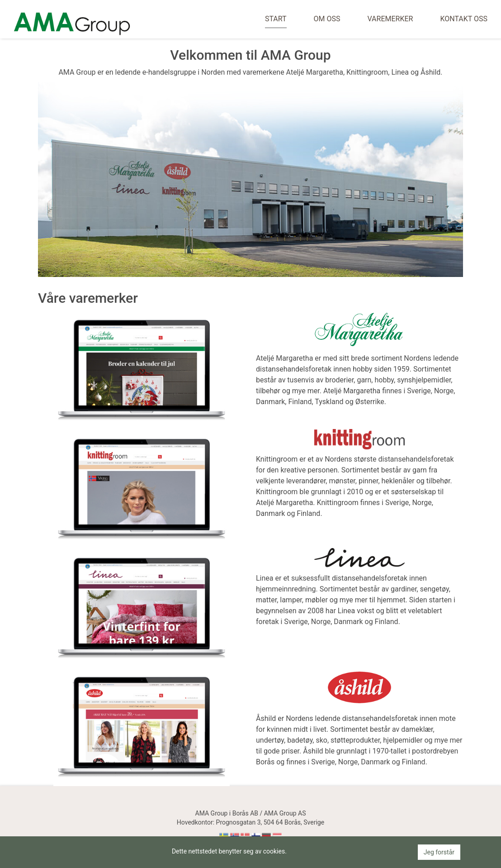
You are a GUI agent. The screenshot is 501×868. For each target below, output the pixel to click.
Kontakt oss (464, 19)
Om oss (327, 19)
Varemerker (390, 19)
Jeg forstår (439, 852)
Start (276, 19)
